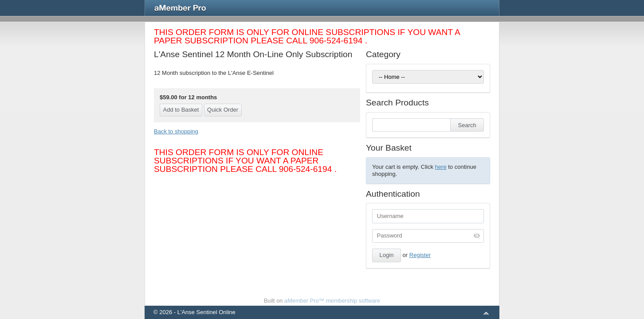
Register (420, 255)
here (441, 167)
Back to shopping (176, 131)
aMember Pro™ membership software (332, 301)
